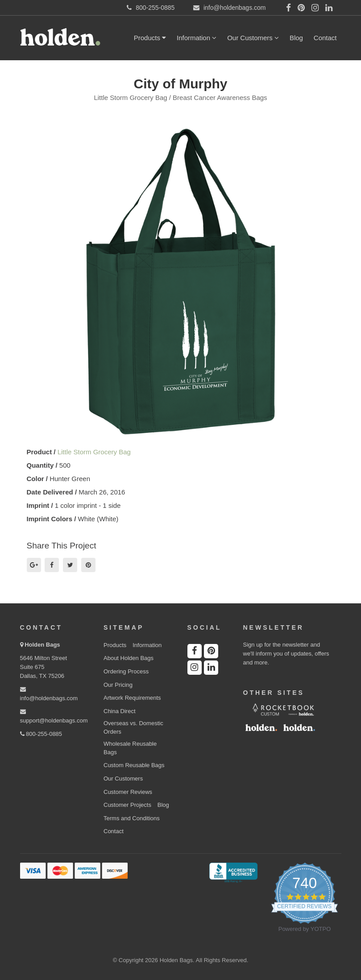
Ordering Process (126, 671)
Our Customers (253, 38)
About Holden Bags (129, 658)
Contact (325, 38)
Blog (296, 38)
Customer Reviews (128, 792)
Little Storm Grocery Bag (94, 452)
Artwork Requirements (132, 698)
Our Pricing (118, 685)
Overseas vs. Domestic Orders (133, 727)
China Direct (120, 711)
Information (197, 38)
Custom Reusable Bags (134, 765)
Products (150, 38)
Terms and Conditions (132, 818)
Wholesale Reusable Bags (130, 748)
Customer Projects (127, 805)
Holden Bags (42, 645)
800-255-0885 (41, 734)
